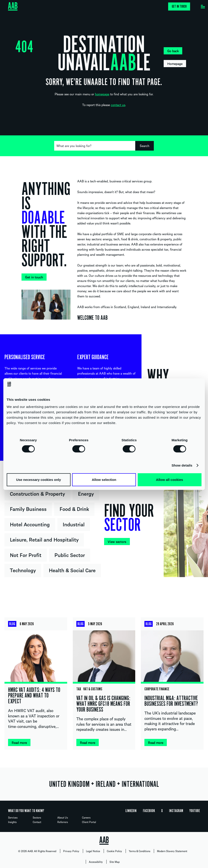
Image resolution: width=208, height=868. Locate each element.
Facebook (149, 811)
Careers (86, 817)
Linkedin (131, 811)
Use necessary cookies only (39, 480)
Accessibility (96, 862)
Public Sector (70, 555)
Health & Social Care (72, 570)
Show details (182, 465)
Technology (23, 570)
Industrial (74, 524)
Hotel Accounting (30, 524)
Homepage (175, 64)
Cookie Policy (114, 851)
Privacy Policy (71, 851)
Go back (173, 51)
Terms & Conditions (139, 851)
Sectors (37, 817)
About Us (63, 817)
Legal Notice (93, 851)
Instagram (176, 811)
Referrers (63, 822)
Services (13, 817)
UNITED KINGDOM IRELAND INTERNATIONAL (104, 784)
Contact (37, 822)
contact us (118, 105)
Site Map (115, 862)
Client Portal (89, 822)
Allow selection (104, 480)
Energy (86, 493)
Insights (12, 822)
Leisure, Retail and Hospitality (44, 539)
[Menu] (203, 6)
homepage (102, 94)
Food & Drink (74, 509)
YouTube (195, 811)
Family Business (28, 509)
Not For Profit (26, 555)
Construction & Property (37, 493)
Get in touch (179, 6)
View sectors (117, 542)
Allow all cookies (170, 480)
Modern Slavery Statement (172, 851)
